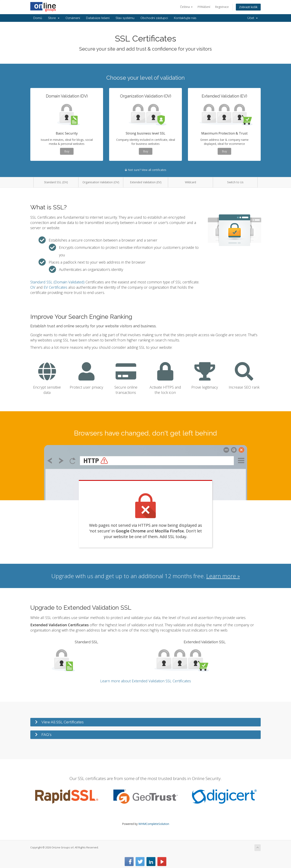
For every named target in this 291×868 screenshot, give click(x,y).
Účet (253, 18)
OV (33, 287)
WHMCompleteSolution (154, 824)
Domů (38, 18)
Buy (67, 151)
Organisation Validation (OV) (101, 182)
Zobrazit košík (248, 7)
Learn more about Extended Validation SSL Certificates (146, 681)
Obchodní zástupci (154, 18)
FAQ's (46, 734)
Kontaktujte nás (185, 18)
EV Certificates (55, 287)
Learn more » (223, 576)
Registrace (222, 7)
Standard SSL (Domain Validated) (57, 282)
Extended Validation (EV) (146, 182)
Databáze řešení (98, 18)
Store (54, 18)
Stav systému (125, 18)
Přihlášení (204, 7)
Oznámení (73, 18)
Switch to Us (235, 182)
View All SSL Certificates (63, 722)
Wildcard (190, 182)
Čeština (186, 7)
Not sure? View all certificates (145, 170)
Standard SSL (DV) (56, 182)
